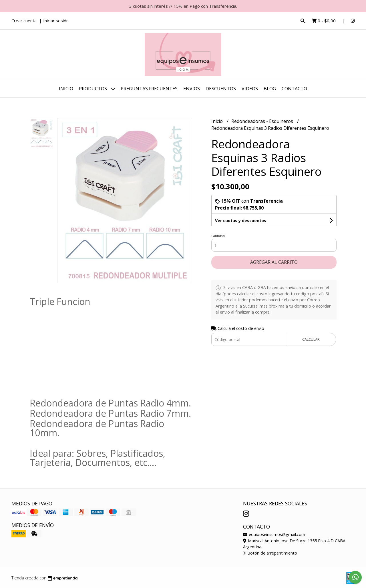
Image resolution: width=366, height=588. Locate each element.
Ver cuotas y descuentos (241, 221)
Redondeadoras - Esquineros (263, 121)
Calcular (311, 339)
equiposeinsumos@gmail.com (274, 534)
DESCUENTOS (221, 89)
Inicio (66, 89)
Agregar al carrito (274, 262)
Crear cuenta (24, 21)
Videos (250, 89)
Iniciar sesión (56, 21)
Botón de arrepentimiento (270, 553)
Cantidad (218, 236)
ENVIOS (192, 89)
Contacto (294, 89)
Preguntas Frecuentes (149, 89)
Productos (97, 89)
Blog (270, 89)
